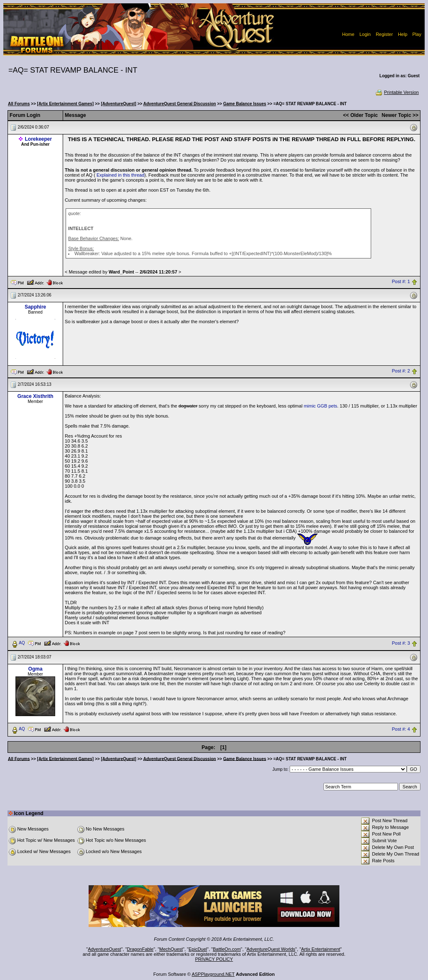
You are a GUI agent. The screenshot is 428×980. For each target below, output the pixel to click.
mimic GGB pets (321, 406)
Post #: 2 (401, 371)
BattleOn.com (227, 949)
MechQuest (171, 949)
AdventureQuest (104, 949)
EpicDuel (198, 949)
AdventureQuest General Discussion (180, 104)
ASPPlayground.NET (213, 974)
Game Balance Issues (245, 104)
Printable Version (397, 92)
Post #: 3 (401, 643)
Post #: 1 (401, 282)
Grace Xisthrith (36, 396)
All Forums (19, 104)
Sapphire (35, 307)
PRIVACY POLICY (214, 959)
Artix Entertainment (321, 949)
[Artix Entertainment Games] (66, 104)
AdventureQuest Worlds (271, 949)
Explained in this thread (120, 175)
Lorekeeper (39, 139)
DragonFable (140, 949)
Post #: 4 (401, 729)
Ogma (36, 669)
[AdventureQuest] (118, 104)
